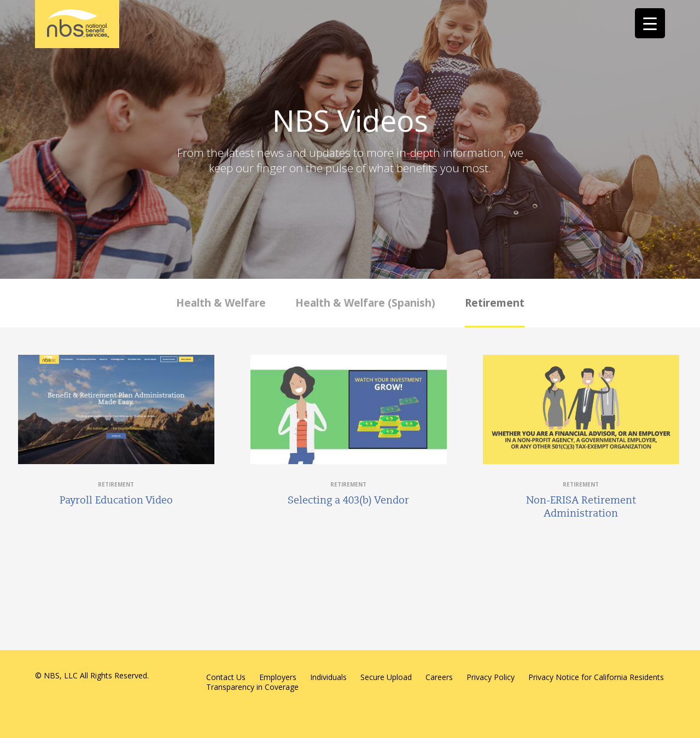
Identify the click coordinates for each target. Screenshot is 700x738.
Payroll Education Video (116, 500)
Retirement (495, 303)
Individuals (328, 677)
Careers (439, 677)
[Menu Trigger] (650, 23)
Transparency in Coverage (252, 687)
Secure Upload (386, 677)
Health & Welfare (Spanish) (365, 303)
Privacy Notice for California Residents (596, 677)
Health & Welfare (221, 303)
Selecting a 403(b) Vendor (348, 500)
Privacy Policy (491, 677)
